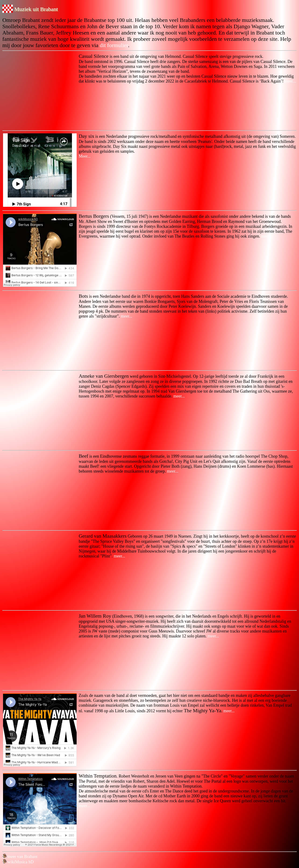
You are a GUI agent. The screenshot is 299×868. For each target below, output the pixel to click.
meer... (290, 81)
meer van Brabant (20, 857)
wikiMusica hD (18, 862)
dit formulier (114, 45)
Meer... (85, 156)
